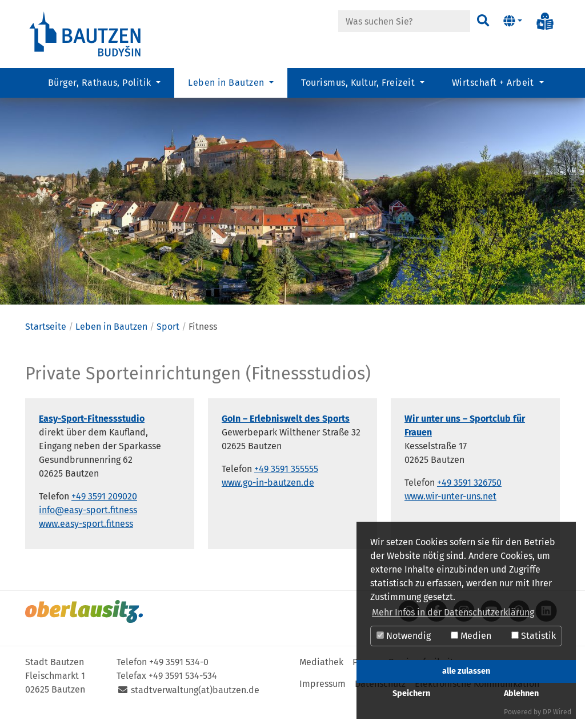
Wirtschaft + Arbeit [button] (494, 83)
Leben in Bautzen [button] (227, 83)
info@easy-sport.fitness (88, 532)
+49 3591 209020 (104, 518)
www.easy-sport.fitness (86, 545)
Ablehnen (521, 693)
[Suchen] (482, 21)
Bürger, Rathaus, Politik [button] (101, 83)
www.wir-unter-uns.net (450, 518)
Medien (471, 636)
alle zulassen (466, 671)
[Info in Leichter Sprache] (545, 21)
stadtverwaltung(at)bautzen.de (195, 712)
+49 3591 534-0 (179, 684)
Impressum (322, 705)
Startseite (46, 348)
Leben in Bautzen (111, 348)
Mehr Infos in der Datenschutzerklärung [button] (453, 612)
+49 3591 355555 (286, 491)
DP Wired (557, 712)
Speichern (411, 693)
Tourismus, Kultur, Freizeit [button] (359, 83)
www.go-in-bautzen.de (268, 504)
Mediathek (321, 684)
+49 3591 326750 (469, 504)
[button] (513, 21)
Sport (168, 348)
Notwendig (404, 636)
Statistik (534, 636)
